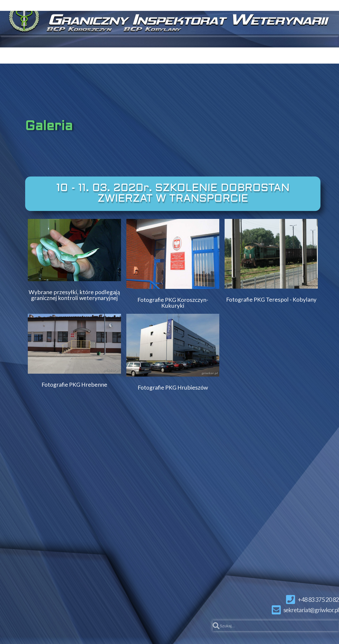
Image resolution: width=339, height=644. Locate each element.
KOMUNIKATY (97, 54)
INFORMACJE (278, 54)
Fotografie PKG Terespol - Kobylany (271, 299)
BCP (175, 54)
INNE (322, 54)
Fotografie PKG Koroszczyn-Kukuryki (173, 303)
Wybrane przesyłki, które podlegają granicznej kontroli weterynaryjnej (74, 295)
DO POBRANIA (219, 54)
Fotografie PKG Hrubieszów (173, 387)
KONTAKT (142, 54)
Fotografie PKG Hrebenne (74, 384)
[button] (173, 194)
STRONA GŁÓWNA (37, 54)
